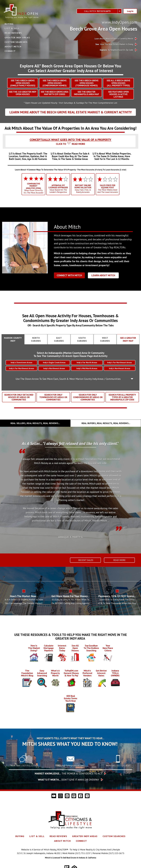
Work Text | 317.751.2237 (23, 765)
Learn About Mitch (103, 275)
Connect (10, 51)
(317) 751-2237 (83, 853)
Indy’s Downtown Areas (21, 362)
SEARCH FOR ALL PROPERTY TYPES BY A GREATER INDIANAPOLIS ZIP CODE (122, 397)
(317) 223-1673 (116, 853)
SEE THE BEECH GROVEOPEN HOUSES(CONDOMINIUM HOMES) (55, 83)
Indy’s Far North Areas (87, 362)
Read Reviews (13, 33)
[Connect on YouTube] (54, 796)
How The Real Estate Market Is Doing (114, 44)
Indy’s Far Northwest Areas (22, 368)
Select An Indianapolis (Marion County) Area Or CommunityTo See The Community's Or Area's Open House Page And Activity (70, 354)
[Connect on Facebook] (81, 796)
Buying (9, 24)
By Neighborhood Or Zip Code (116, 50)
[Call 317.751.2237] (118, 762)
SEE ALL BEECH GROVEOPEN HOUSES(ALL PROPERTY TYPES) (118, 83)
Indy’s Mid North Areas (87, 368)
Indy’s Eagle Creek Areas (54, 362)
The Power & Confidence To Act (68, 774)
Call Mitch (97, 11)
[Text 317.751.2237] (23, 762)
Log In (130, 11)
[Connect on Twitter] (87, 796)
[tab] (70, 137)
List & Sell (12, 29)
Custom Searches (16, 42)
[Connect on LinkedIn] (67, 796)
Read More (119, 560)
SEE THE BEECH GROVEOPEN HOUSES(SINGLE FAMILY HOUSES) (23, 83)
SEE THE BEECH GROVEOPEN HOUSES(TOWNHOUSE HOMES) (87, 83)
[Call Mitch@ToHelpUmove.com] (70, 762)
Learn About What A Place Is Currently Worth (114, 39)
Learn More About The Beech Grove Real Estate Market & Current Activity (71, 112)
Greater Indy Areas (17, 38)
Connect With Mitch (69, 275)
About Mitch (13, 47)
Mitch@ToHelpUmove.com (71, 765)
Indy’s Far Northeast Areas (120, 362)
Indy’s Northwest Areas (54, 368)
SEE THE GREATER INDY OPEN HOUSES (23, 93)
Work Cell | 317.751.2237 (118, 765)
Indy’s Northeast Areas (120, 368)
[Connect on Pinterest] (74, 796)
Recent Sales (85, 560)
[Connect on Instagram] (60, 796)
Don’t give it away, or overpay (68, 780)
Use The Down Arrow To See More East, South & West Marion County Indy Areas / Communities (68, 379)
